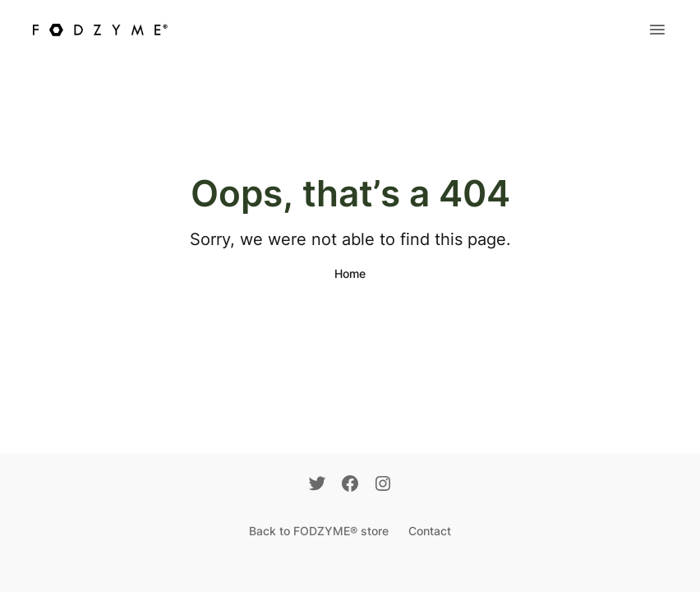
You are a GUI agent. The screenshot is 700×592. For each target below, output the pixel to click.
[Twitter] (317, 485)
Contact (430, 531)
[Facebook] (350, 485)
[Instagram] (383, 485)
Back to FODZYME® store (319, 531)
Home (350, 273)
